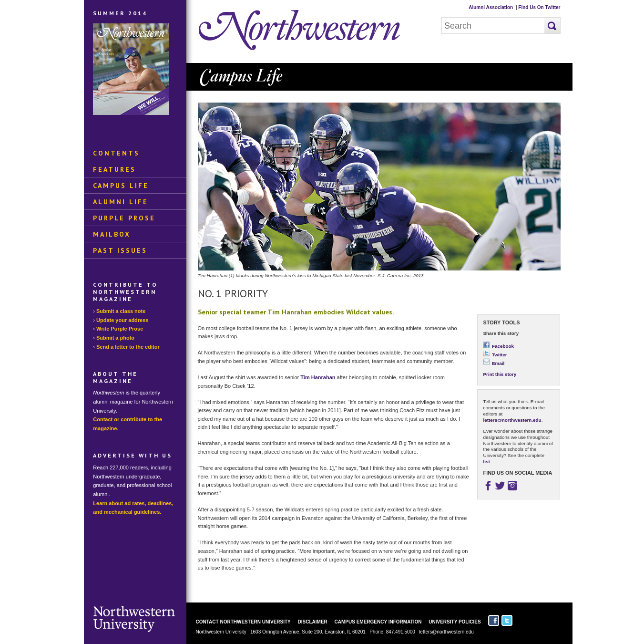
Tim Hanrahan (318, 377)
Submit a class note (121, 311)
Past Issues (120, 250)
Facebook (499, 346)
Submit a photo (115, 338)
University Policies (455, 622)
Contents (116, 153)
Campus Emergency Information (378, 622)
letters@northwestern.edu (512, 420)
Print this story (500, 374)
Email (494, 363)
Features (114, 169)
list (487, 462)
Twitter (495, 355)
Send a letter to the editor (128, 347)
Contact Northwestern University (243, 622)
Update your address (122, 320)
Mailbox (112, 234)
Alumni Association (491, 7)
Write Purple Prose (120, 329)
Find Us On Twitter (539, 7)
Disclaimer (313, 622)
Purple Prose (124, 218)
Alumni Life (121, 202)
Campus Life (121, 186)
